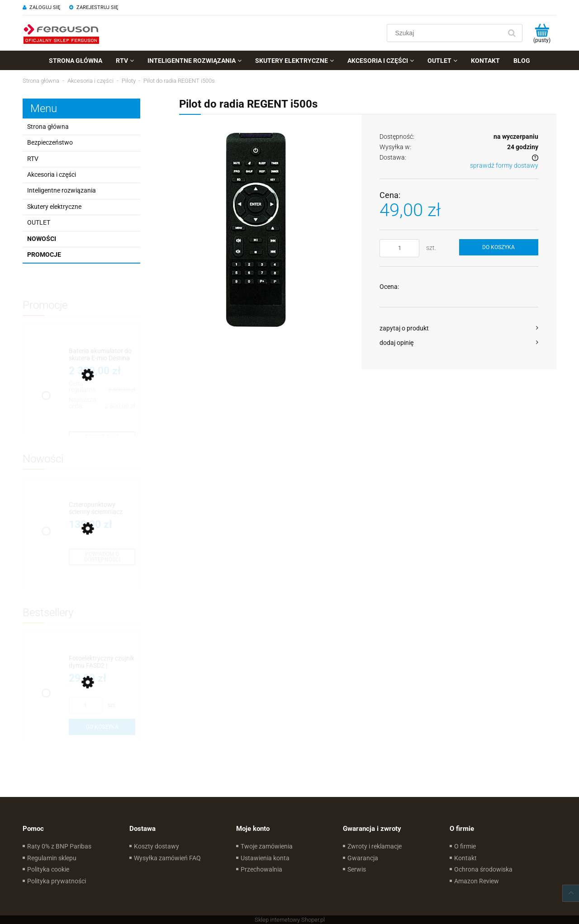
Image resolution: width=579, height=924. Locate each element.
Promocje (44, 255)
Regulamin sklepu (52, 858)
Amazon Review (477, 881)
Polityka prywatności (57, 881)
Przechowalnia (261, 869)
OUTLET (39, 222)
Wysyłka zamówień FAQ (167, 858)
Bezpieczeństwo (50, 142)
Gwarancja (363, 858)
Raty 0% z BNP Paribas (59, 846)
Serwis (357, 869)
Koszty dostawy (157, 846)
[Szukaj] (512, 33)
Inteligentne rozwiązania (62, 190)
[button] (459, 328)
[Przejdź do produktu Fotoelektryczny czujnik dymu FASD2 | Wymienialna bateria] (102, 662)
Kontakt (465, 858)
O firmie (465, 846)
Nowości (42, 239)
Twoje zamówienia (267, 846)
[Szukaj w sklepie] (446, 33)
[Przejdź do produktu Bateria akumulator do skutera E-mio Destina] (102, 355)
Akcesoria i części (52, 174)
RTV (33, 159)
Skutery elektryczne (54, 207)
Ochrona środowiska (483, 869)
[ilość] (399, 248)
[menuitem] (76, 61)
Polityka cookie (48, 869)
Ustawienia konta (265, 858)
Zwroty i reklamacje (375, 846)
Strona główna (48, 127)
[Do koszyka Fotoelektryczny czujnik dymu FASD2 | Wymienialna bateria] (102, 727)
